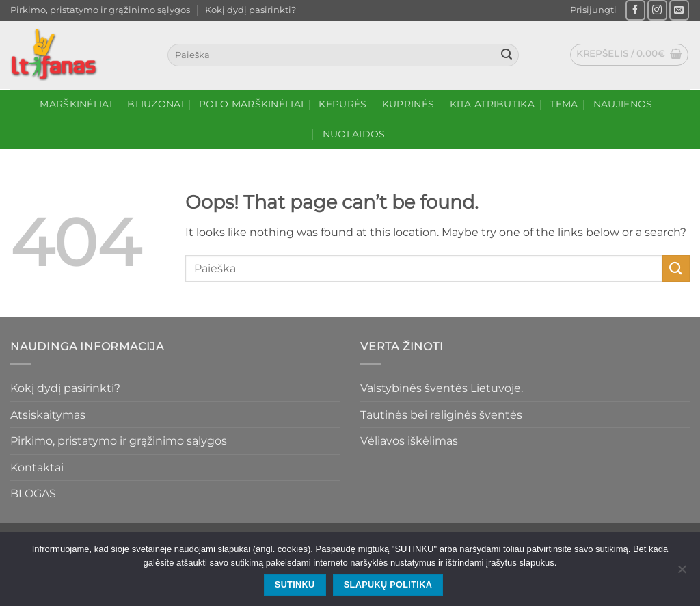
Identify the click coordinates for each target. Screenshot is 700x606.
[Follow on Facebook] (635, 10)
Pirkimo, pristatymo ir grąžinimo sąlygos (100, 10)
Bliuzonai (156, 104)
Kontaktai (37, 467)
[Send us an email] (679, 10)
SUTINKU (295, 585)
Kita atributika (492, 104)
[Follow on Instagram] (657, 10)
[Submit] (507, 55)
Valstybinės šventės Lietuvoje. (442, 388)
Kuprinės (408, 104)
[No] (682, 573)
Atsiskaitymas (48, 415)
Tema (564, 104)
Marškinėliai (76, 104)
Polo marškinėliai (251, 104)
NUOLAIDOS (354, 134)
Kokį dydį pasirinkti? (251, 10)
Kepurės (342, 104)
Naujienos (623, 104)
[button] (593, 10)
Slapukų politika (388, 585)
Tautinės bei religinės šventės (441, 415)
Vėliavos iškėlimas (409, 441)
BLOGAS (33, 493)
